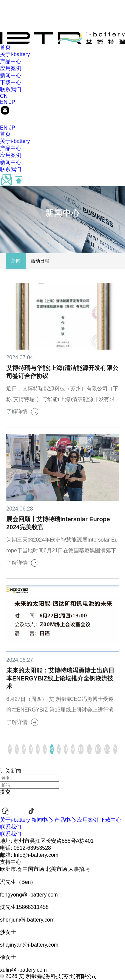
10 (81, 749)
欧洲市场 (11, 869)
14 (98, 749)
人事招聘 (79, 869)
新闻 (16, 261)
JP (12, 102)
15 (107, 749)
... (89, 749)
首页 (5, 47)
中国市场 (33, 869)
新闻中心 (11, 75)
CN (4, 96)
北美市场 (56, 869)
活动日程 (40, 261)
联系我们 (11, 89)
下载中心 (11, 82)
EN (4, 102)
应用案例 (11, 68)
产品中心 (11, 61)
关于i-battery (15, 54)
